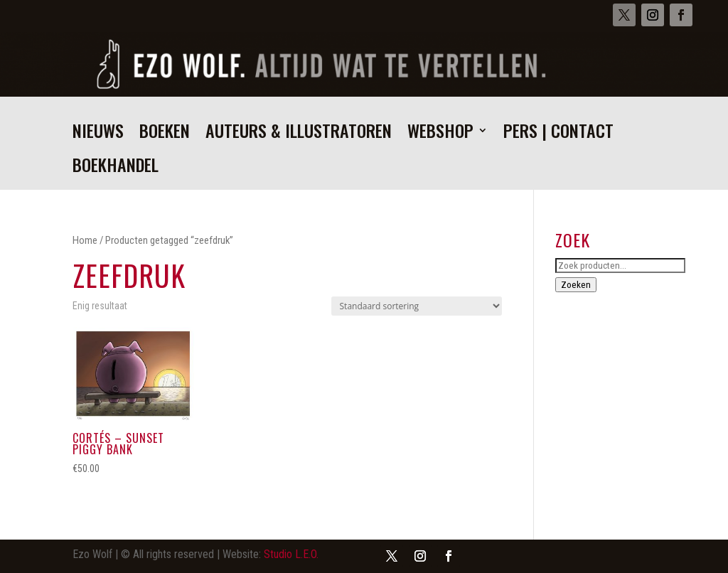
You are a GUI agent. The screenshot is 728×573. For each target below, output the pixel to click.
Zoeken (576, 285)
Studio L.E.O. (291, 554)
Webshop (440, 134)
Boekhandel (116, 168)
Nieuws (98, 134)
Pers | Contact (558, 134)
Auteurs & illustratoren (299, 134)
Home (85, 240)
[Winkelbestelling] (417, 306)
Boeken (165, 134)
